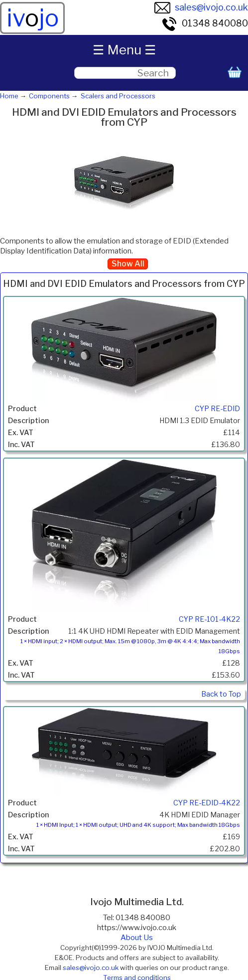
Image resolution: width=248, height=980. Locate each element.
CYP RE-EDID (217, 409)
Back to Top (221, 694)
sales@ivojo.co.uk (201, 7)
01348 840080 (205, 23)
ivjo (33, 18)
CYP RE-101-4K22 (209, 619)
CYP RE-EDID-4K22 (207, 803)
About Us (137, 938)
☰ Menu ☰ (124, 50)
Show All (128, 264)
